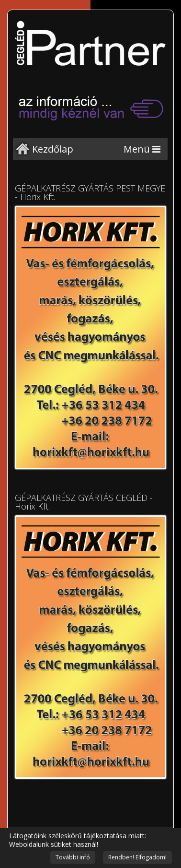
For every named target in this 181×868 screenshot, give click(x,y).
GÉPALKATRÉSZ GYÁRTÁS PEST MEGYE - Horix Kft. (90, 192)
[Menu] (142, 149)
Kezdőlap (53, 149)
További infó (73, 857)
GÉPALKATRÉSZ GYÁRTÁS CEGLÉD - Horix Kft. (84, 502)
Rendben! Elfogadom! (137, 857)
